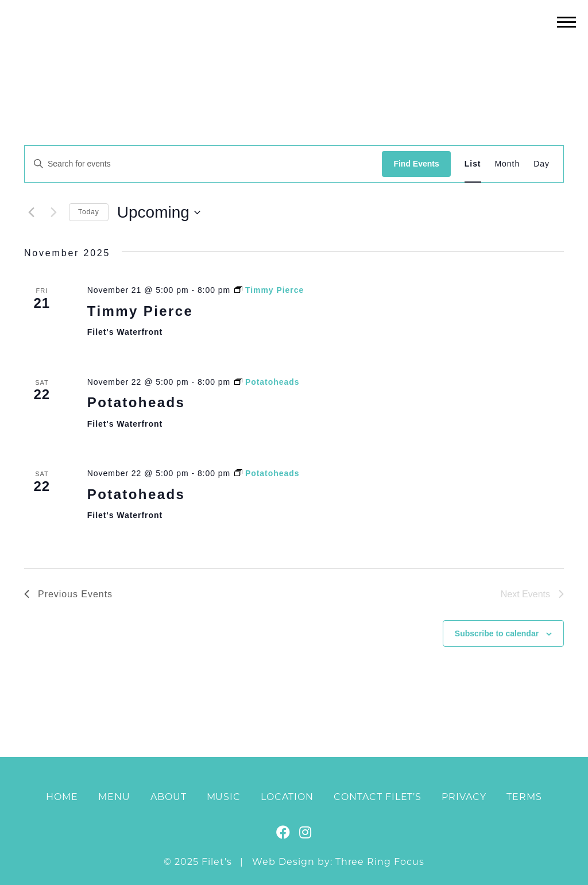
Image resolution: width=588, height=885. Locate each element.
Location (287, 797)
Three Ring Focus (380, 862)
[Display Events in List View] (473, 164)
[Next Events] (53, 212)
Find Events (416, 164)
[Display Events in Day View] (541, 164)
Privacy (464, 797)
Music (224, 797)
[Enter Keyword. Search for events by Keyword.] (203, 164)
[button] (566, 22)
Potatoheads (136, 402)
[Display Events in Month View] (508, 164)
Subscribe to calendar (497, 633)
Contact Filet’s (378, 797)
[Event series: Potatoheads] (267, 382)
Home (62, 797)
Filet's (294, 45)
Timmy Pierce (140, 311)
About (169, 797)
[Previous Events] (31, 212)
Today (89, 212)
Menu (114, 797)
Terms (524, 797)
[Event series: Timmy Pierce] (269, 290)
